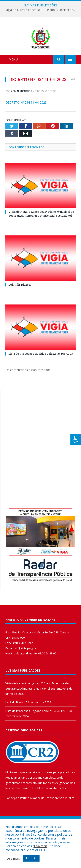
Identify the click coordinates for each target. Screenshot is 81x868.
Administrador (21, 114)
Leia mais (41, 846)
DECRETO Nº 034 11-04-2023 (26, 125)
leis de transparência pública (24, 811)
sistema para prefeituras (59, 795)
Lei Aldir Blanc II (20, 307)
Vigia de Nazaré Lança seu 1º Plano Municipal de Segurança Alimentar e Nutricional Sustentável (42, 10)
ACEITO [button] (31, 858)
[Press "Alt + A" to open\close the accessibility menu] (76, 439)
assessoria (35, 800)
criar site (32, 795)
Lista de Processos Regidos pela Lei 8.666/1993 (41, 376)
